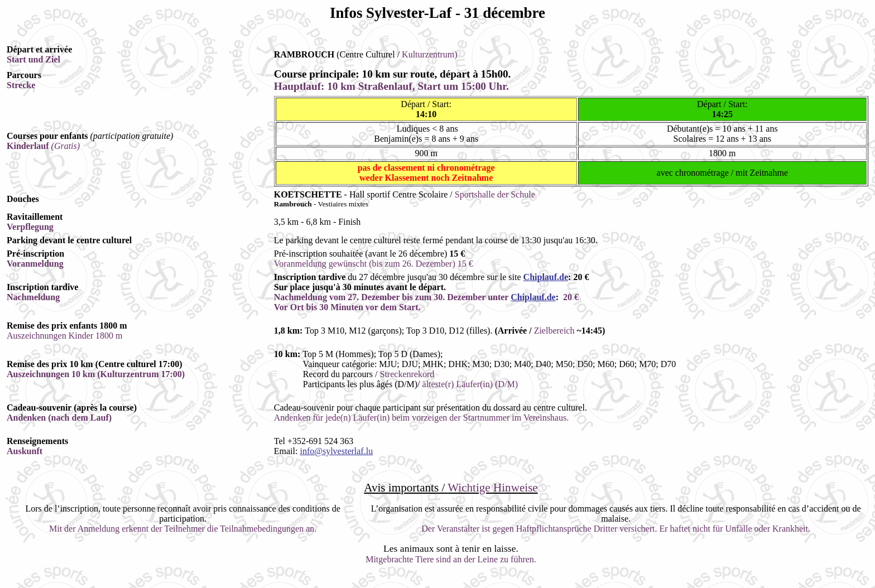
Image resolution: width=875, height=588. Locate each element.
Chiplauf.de (546, 277)
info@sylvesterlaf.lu (336, 451)
